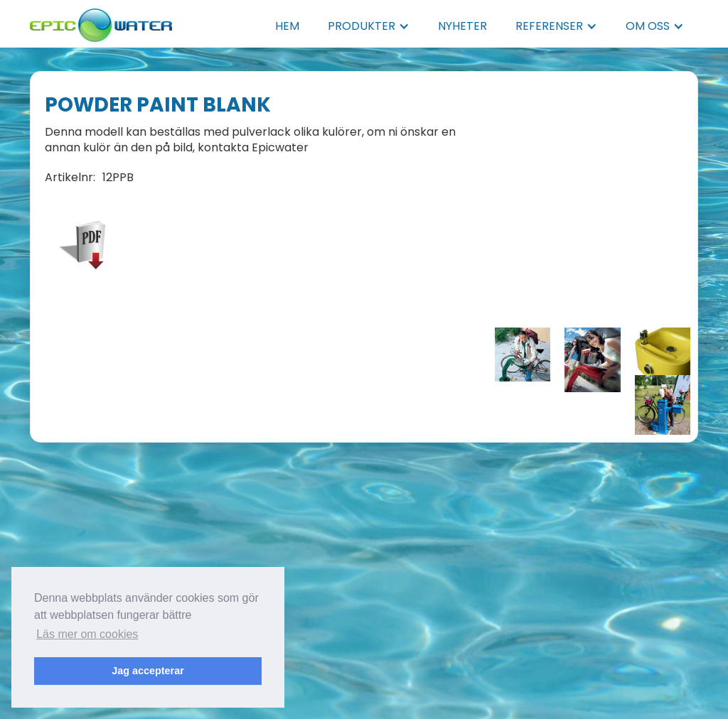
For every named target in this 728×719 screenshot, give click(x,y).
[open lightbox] (523, 355)
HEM (287, 26)
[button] (369, 26)
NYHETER (462, 26)
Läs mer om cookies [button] (87, 634)
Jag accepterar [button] (148, 671)
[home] (101, 21)
